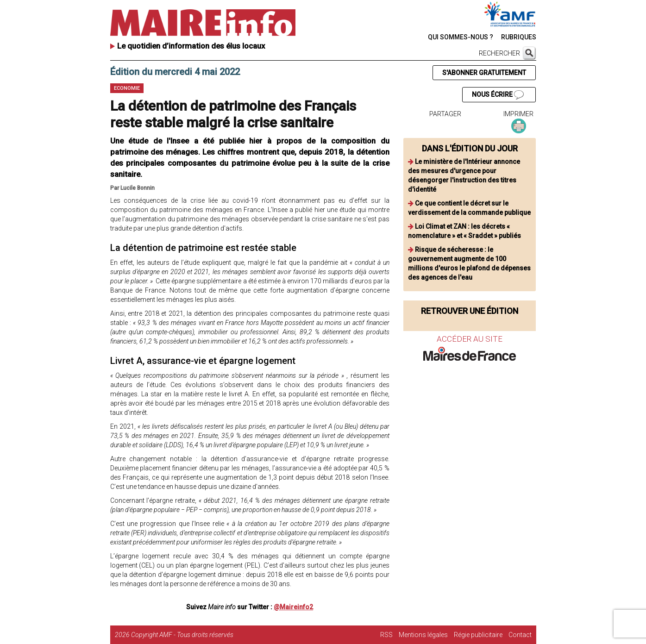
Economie (127, 88)
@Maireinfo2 (293, 607)
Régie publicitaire (478, 635)
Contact (520, 635)
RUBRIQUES (519, 37)
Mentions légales (423, 635)
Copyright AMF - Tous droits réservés (182, 635)
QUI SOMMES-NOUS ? (461, 37)
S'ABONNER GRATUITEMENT (484, 73)
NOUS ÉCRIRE (498, 95)
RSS (386, 635)
